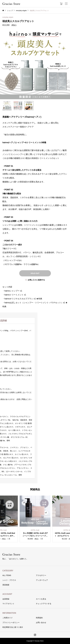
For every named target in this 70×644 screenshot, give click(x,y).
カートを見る (41, 599)
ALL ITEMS (7, 575)
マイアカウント (8, 604)
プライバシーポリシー (11, 623)
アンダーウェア (42, 580)
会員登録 (6, 599)
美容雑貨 (6, 585)
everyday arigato (8, 17)
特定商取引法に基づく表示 (13, 627)
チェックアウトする (44, 604)
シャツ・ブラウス (9, 580)
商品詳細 (35, 321)
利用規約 (39, 618)
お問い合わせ (41, 623)
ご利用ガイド (8, 618)
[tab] (35, 321)
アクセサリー (41, 575)
